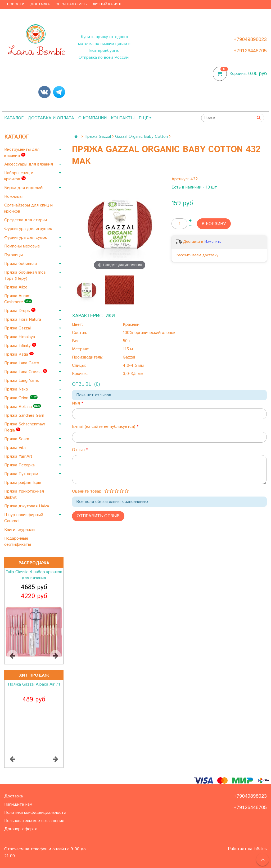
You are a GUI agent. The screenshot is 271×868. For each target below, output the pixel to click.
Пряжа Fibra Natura (23, 320)
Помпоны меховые (23, 246)
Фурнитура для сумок (26, 238)
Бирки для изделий (24, 188)
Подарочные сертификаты (18, 541)
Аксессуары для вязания (29, 164)
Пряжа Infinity (20, 346)
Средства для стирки (26, 220)
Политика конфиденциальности (35, 813)
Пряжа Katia (19, 354)
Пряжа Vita (16, 448)
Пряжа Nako (17, 389)
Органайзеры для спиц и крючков (28, 208)
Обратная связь (71, 4)
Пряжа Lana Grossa (26, 372)
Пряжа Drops (20, 311)
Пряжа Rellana (23, 407)
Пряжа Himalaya (20, 337)
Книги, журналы (20, 530)
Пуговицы (14, 255)
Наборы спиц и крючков (19, 176)
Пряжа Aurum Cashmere (18, 299)
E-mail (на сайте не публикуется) (104, 427)
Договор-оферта (21, 829)
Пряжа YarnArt (19, 456)
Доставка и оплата (51, 118)
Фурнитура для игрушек (29, 229)
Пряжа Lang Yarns (22, 381)
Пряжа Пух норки (22, 474)
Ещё (145, 118)
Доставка (40, 4)
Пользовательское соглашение (34, 821)
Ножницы (14, 197)
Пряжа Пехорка (20, 465)
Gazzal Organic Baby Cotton (141, 137)
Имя (77, 403)
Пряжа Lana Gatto (22, 363)
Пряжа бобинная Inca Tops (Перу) (25, 275)
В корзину (214, 224)
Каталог (14, 118)
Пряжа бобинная (21, 264)
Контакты (123, 118)
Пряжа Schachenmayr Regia (25, 427)
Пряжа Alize (17, 287)
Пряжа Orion (21, 398)
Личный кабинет (109, 4)
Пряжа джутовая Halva (27, 506)
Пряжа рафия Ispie (23, 483)
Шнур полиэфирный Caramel (24, 518)
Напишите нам (18, 804)
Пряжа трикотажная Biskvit (24, 494)
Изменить (213, 242)
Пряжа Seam (17, 439)
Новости (16, 4)
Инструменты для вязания (22, 153)
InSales (260, 849)
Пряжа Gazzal (18, 328)
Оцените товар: (87, 491)
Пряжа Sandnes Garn (25, 415)
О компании (92, 118)
